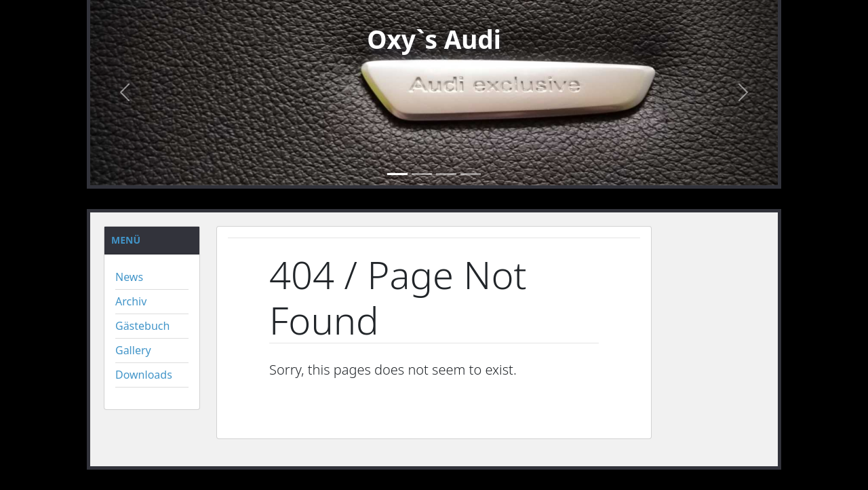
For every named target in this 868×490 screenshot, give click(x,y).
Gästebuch (142, 326)
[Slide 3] (446, 174)
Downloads (144, 375)
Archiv (131, 301)
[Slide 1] (397, 174)
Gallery (133, 350)
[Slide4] (471, 174)
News (129, 277)
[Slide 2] (422, 174)
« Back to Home (317, 406)
